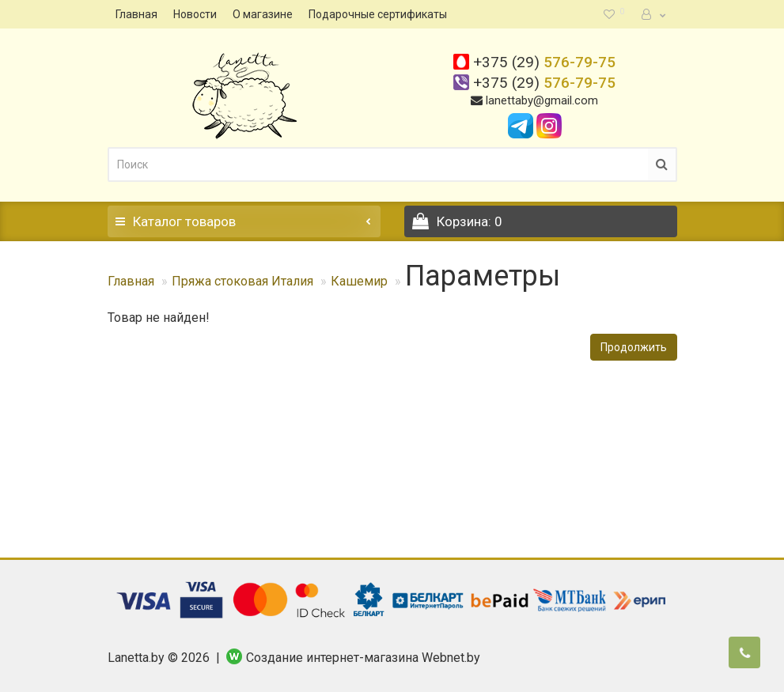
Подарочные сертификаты (378, 14)
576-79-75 (544, 62)
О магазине (263, 14)
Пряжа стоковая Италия (242, 281)
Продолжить (634, 347)
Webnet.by (451, 658)
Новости (195, 14)
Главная (136, 14)
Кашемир (359, 281)
